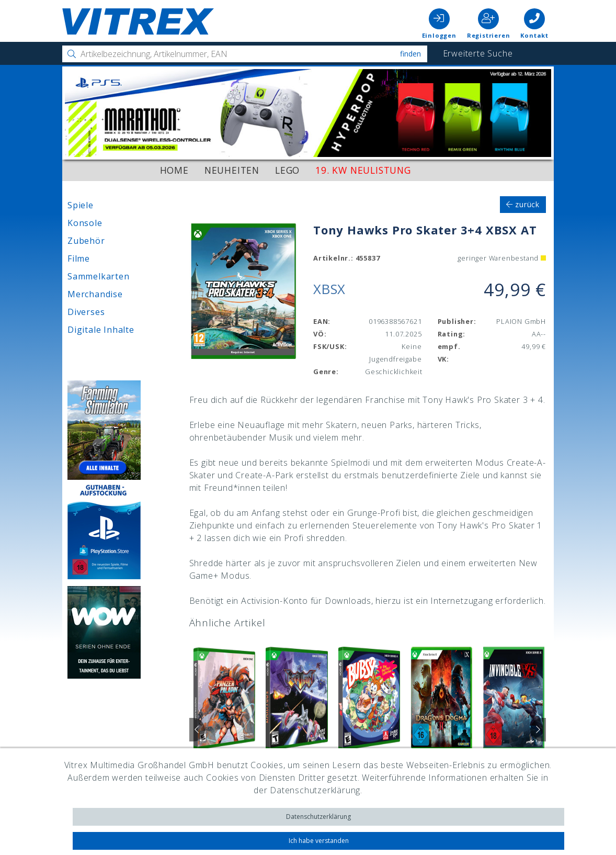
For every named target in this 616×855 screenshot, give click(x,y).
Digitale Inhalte (101, 330)
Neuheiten (232, 170)
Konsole (85, 223)
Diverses (86, 312)
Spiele (81, 205)
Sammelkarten (99, 276)
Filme (79, 258)
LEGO (287, 170)
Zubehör (86, 241)
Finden (410, 54)
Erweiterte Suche (478, 53)
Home (174, 170)
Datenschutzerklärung (318, 817)
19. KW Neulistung (363, 170)
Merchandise (95, 294)
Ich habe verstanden (319, 841)
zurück (523, 204)
